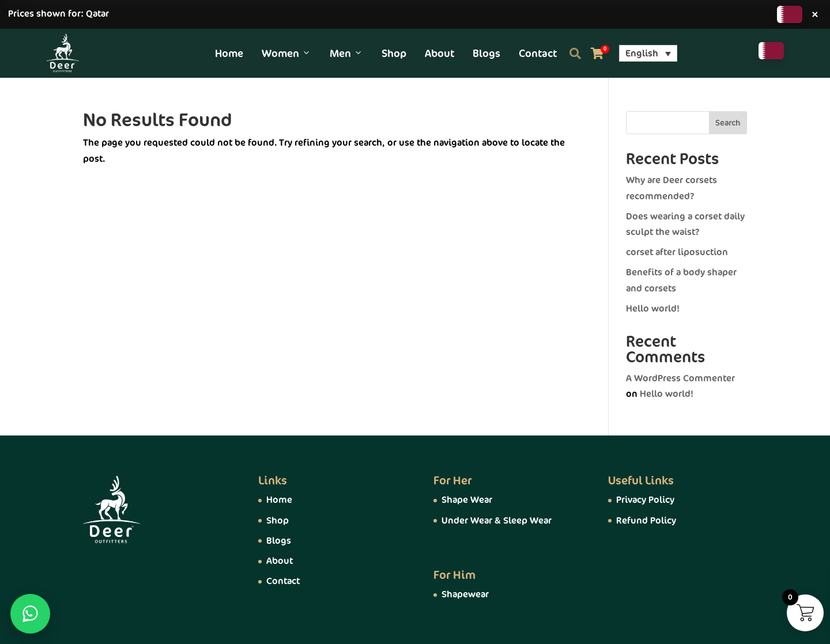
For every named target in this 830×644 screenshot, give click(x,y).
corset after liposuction (677, 252)
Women (286, 54)
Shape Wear (467, 500)
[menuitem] (648, 53)
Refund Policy (646, 521)
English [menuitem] (642, 54)
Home (229, 54)
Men (346, 54)
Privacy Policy (645, 500)
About (439, 54)
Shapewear (465, 594)
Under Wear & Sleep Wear (497, 521)
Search (728, 123)
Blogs (486, 54)
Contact (538, 54)
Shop (394, 54)
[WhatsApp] (30, 614)
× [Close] (815, 14)
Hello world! (653, 309)
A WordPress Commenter (680, 378)
